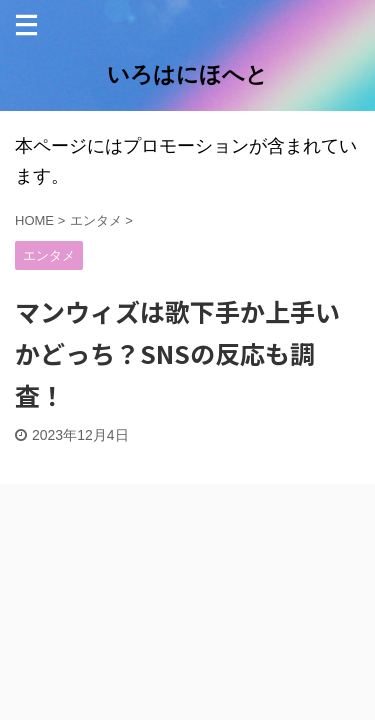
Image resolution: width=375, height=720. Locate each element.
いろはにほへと (187, 74)
